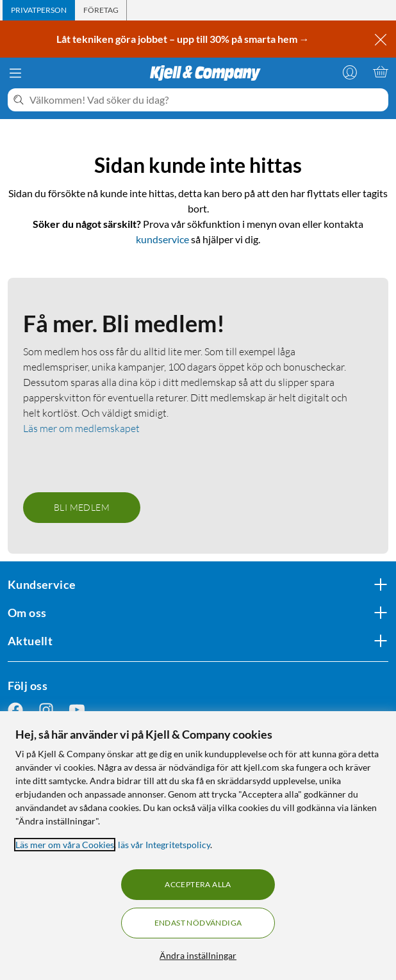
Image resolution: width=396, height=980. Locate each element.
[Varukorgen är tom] (381, 72)
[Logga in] (350, 72)
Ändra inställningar (198, 955)
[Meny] (15, 73)
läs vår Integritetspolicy (164, 845)
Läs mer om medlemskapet (81, 428)
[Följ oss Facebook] (15, 710)
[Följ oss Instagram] (46, 710)
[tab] (39, 10)
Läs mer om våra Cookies (65, 845)
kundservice (162, 239)
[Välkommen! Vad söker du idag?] (206, 100)
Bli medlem (82, 507)
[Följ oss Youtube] (77, 710)
